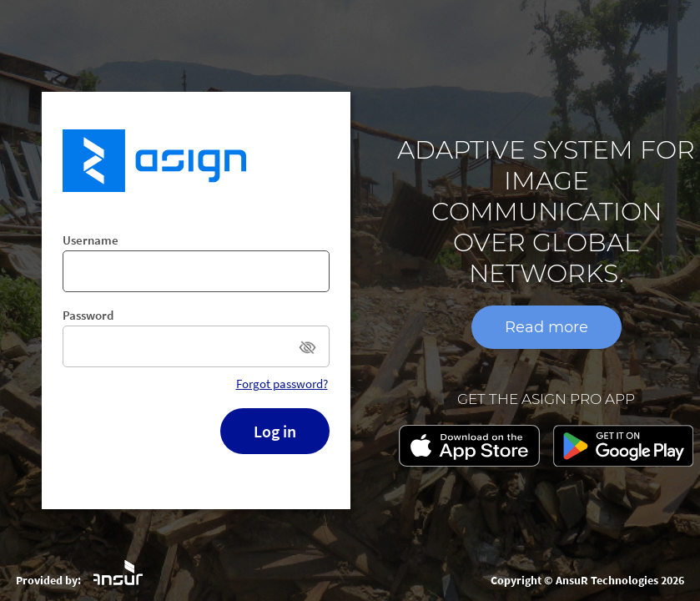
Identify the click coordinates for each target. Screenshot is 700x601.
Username (91, 240)
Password (88, 315)
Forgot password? (282, 384)
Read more (546, 327)
